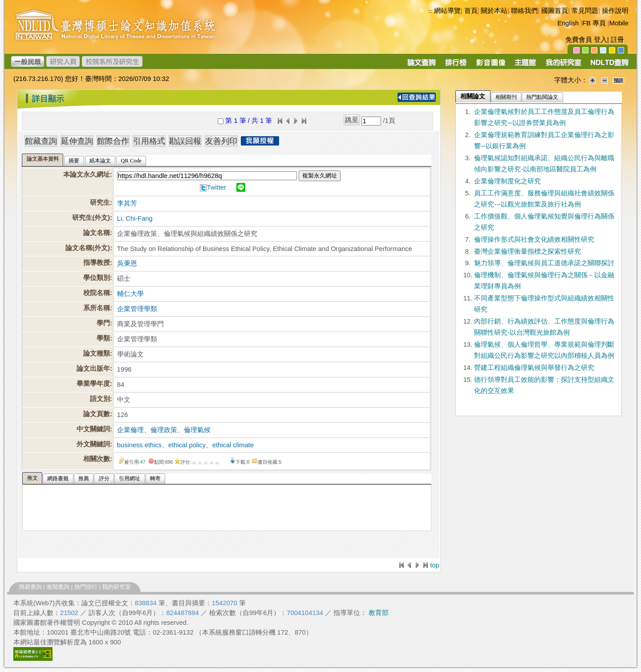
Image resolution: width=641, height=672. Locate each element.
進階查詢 (58, 587)
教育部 (379, 613)
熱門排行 (86, 587)
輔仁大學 (130, 294)
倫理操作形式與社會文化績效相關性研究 (534, 239)
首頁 (471, 11)
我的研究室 (116, 587)
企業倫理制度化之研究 (507, 181)
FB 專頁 (594, 23)
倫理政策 (164, 430)
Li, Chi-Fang (135, 219)
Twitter (217, 187)
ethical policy (187, 445)
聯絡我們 (524, 11)
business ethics (139, 445)
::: (430, 11)
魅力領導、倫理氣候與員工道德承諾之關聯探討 (544, 263)
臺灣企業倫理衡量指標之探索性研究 (527, 251)
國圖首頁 (555, 11)
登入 (600, 40)
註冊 (617, 40)
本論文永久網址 (87, 174)
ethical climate (233, 445)
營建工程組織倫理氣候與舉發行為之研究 (534, 368)
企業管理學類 (137, 309)
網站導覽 (447, 11)
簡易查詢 (30, 587)
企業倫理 (130, 430)
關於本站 (494, 11)
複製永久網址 (320, 176)
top (434, 565)
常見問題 (585, 11)
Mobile (619, 23)
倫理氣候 (197, 430)
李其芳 (127, 203)
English (568, 23)
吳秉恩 (127, 263)
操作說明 (615, 11)
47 (143, 462)
